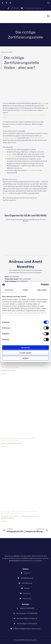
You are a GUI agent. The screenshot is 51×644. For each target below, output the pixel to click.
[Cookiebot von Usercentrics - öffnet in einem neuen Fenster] (41, 285)
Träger (43, 103)
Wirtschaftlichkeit (33, 170)
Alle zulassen (25, 348)
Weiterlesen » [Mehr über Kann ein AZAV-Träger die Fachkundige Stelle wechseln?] (5, 521)
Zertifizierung (12, 156)
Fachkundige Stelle (7, 516)
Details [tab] (26, 290)
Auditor (10, 154)
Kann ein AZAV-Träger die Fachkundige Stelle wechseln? (19, 511)
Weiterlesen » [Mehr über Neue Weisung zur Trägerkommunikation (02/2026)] (5, 446)
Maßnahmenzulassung (36, 138)
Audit (7, 193)
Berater (17, 556)
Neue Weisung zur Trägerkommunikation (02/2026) (18, 438)
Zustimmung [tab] (9, 290)
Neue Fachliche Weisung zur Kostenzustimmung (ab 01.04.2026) (22, 366)
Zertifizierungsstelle (10, 138)
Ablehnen (25, 358)
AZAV (21, 110)
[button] (48, 3)
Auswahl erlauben (25, 353)
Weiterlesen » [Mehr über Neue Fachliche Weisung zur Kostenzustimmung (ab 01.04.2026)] (5, 373)
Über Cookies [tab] (42, 290)
